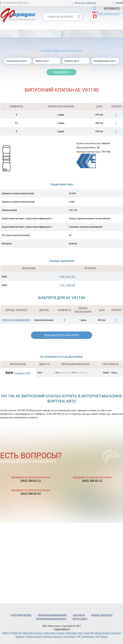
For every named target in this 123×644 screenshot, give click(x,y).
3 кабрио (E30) (22, 373)
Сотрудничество (21, 615)
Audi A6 (89, 633)
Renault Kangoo (53, 636)
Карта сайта (80, 619)
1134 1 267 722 (67, 277)
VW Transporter (85, 636)
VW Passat (102, 636)
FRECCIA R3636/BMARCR (16, 320)
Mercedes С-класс (55, 633)
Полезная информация (52, 615)
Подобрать (61, 72)
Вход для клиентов (85, 3)
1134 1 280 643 (67, 285)
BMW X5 (16, 633)
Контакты (79, 615)
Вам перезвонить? (109, 14)
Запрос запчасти (102, 615)
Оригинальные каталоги (51, 619)
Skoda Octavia (103, 633)
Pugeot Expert (34, 636)
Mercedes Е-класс (33, 633)
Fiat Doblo (69, 636)
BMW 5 (6, 633)
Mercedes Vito (74, 633)
